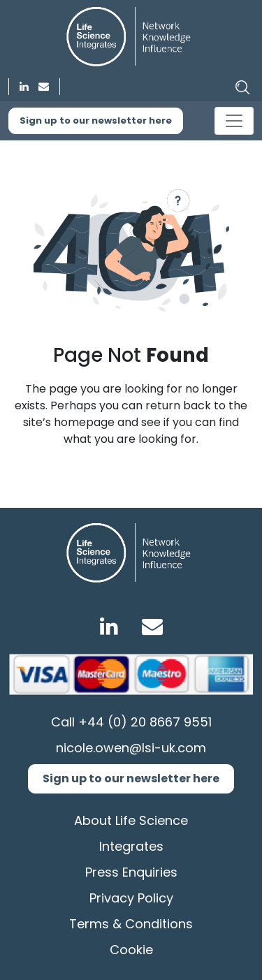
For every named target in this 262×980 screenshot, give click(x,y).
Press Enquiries (131, 872)
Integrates (131, 846)
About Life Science (131, 820)
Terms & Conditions (131, 924)
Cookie (131, 950)
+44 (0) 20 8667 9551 (145, 722)
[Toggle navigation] (234, 121)
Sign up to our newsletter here (96, 120)
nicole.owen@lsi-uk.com (131, 748)
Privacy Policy (131, 898)
